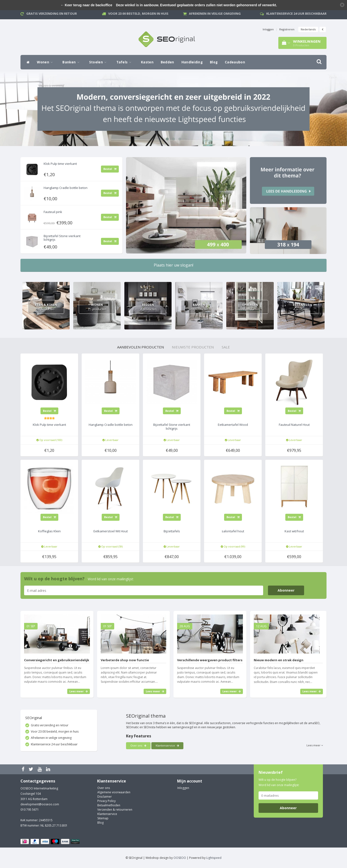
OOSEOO (180, 858)
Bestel (110, 169)
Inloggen (268, 29)
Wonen (46, 62)
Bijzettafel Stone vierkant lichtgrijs (62, 238)
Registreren (287, 29)
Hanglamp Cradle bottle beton (66, 188)
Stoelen (99, 62)
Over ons (138, 745)
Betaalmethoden (109, 805)
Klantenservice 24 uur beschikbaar (296, 13)
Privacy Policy (107, 801)
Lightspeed (214, 858)
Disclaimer (105, 797)
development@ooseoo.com (40, 804)
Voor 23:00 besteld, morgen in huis (138, 13)
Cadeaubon (235, 62)
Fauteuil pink (53, 212)
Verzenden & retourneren (115, 810)
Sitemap (103, 818)
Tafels (125, 62)
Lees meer (79, 691)
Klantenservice (167, 745)
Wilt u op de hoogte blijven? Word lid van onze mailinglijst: (279, 782)
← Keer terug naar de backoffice (86, 5)
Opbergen (250, 307)
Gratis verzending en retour (52, 13)
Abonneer (286, 590)
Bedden (167, 62)
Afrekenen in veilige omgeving (215, 13)
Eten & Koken (46, 307)
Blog (214, 62)
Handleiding (192, 62)
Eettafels (301, 307)
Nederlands (308, 29)
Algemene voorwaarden (114, 792)
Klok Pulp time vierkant (60, 164)
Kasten (147, 62)
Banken (72, 62)
